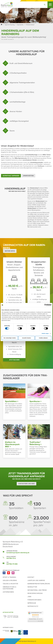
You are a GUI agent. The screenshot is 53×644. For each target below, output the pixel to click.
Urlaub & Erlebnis (10, 580)
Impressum (32, 603)
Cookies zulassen (43, 338)
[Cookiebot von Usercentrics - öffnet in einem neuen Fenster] (45, 305)
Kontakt (31, 577)
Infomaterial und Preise (37, 590)
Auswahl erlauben (26, 338)
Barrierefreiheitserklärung (39, 584)
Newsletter (32, 587)
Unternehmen (8, 592)
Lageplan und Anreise (36, 580)
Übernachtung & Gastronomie (9, 588)
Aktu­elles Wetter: (8, 612)
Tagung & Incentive (10, 584)
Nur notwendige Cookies (10, 338)
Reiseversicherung (35, 593)
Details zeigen (45, 333)
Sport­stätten (28, 176)
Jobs (29, 596)
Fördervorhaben (34, 600)
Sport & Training (9, 577)
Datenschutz (33, 606)
